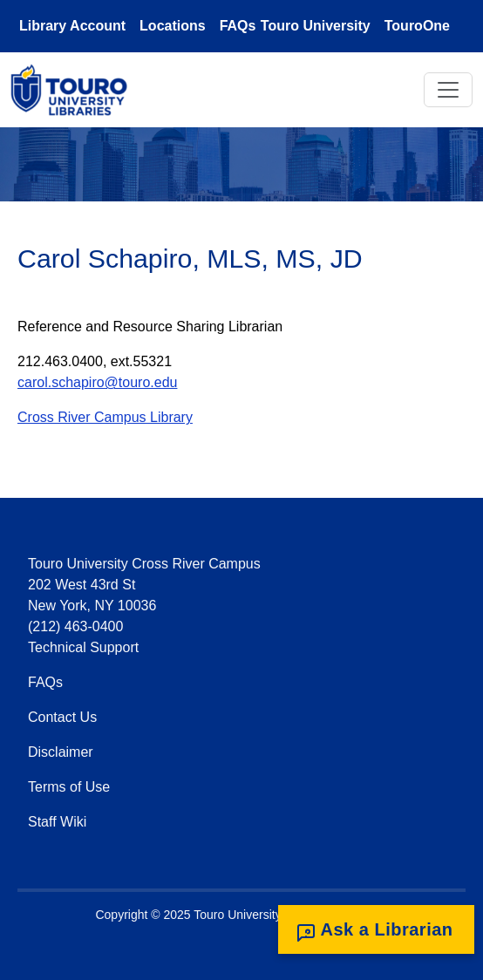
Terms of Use (69, 787)
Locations (173, 26)
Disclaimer (61, 752)
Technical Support (83, 647)
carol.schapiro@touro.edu (97, 382)
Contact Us (62, 717)
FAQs (238, 26)
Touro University (316, 26)
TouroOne (417, 26)
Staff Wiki (57, 822)
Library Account (72, 26)
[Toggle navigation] (448, 90)
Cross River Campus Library (105, 417)
